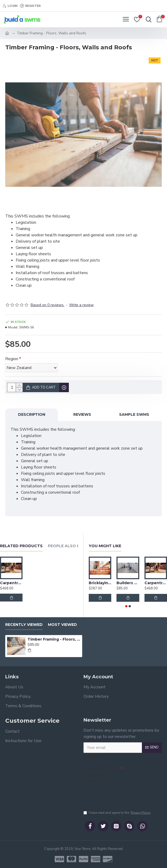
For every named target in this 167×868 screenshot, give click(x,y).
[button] (126, 605)
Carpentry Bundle (11, 582)
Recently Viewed (24, 623)
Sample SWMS (134, 414)
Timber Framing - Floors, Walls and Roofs (54, 638)
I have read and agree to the (117, 813)
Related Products (21, 545)
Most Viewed (62, 623)
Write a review (81, 305)
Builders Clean (128, 582)
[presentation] (120, 794)
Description (32, 414)
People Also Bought (71, 545)
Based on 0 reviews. (48, 305)
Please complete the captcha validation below (99, 774)
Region (12, 359)
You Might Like (105, 545)
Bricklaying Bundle (100, 582)
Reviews (82, 414)
